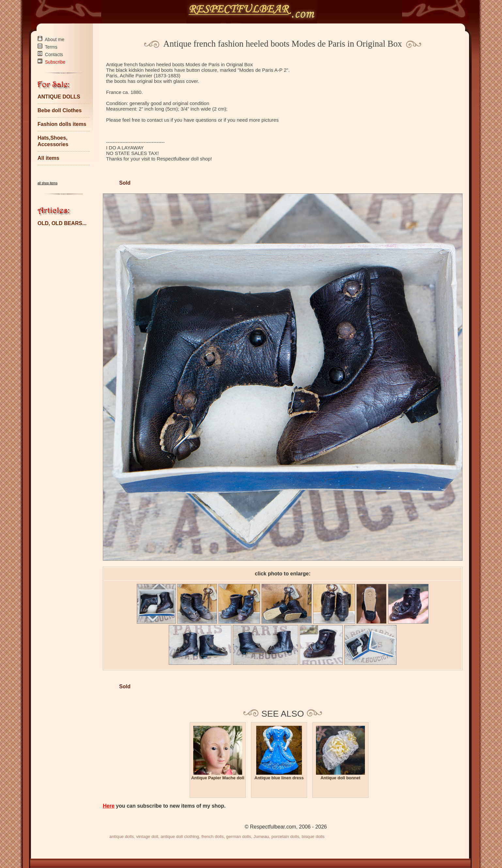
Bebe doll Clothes (60, 110)
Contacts (54, 54)
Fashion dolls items (62, 124)
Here (109, 806)
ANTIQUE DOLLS (59, 97)
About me (55, 39)
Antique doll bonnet (340, 778)
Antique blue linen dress (279, 778)
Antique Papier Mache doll (218, 778)
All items (48, 158)
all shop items (47, 183)
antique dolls (122, 837)
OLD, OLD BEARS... (62, 223)
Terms (51, 47)
